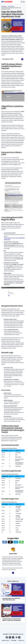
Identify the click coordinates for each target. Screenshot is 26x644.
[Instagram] (13, 637)
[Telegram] (16, 542)
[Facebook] (5, 542)
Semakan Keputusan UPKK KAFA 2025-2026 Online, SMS (11, 599)
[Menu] (24, 2)
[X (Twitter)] (10, 542)
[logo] (7, 2)
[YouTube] (19, 637)
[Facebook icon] (13, 573)
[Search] (22, 2)
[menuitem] (6, 641)
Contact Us (21, 640)
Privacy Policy (6, 640)
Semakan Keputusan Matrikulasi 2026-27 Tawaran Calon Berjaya (12, 620)
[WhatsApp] (21, 542)
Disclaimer (14, 640)
